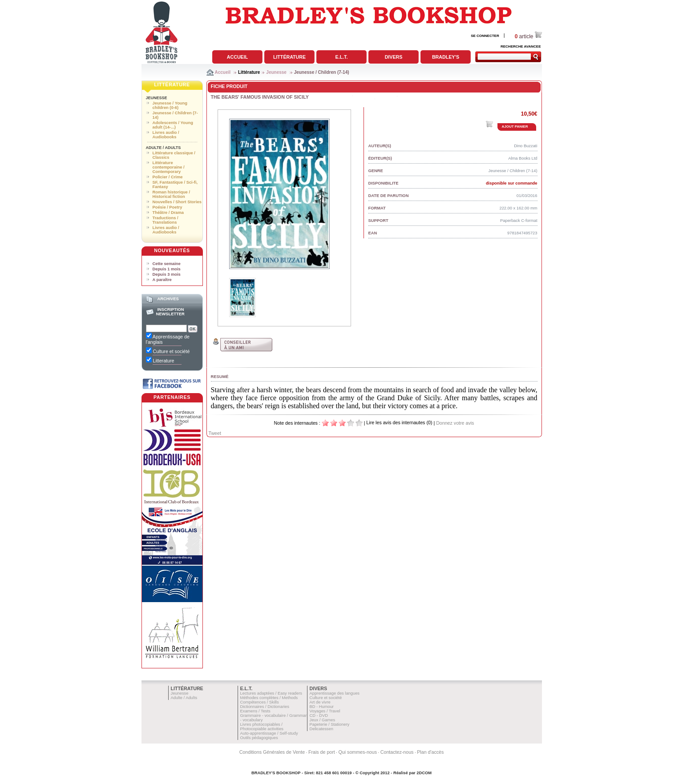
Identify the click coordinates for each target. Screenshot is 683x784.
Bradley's (446, 57)
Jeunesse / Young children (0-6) (170, 105)
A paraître (162, 280)
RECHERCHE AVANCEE (521, 46)
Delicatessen (321, 729)
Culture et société (326, 698)
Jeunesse (276, 72)
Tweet (215, 433)
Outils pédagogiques (259, 738)
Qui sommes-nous (358, 752)
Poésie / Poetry (168, 207)
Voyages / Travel (325, 711)
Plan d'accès (430, 752)
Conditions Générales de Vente (272, 752)
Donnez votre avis (455, 423)
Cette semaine (167, 264)
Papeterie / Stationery (330, 724)
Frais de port (322, 752)
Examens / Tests (255, 711)
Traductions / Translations (166, 220)
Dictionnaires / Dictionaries (265, 707)
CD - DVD (319, 716)
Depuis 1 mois (167, 269)
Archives (168, 299)
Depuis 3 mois (167, 274)
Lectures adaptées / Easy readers (271, 693)
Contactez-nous (397, 752)
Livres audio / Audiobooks (166, 135)
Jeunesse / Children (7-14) (322, 72)
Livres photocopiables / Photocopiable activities (262, 727)
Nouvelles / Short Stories (177, 202)
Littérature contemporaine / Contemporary (169, 167)
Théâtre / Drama (168, 213)
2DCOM (424, 773)
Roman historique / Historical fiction (171, 194)
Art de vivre (320, 702)
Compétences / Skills (260, 702)
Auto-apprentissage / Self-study (269, 733)
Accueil (237, 57)
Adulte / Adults (164, 148)
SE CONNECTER (485, 36)
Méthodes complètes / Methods (269, 698)
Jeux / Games (323, 720)
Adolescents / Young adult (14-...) (173, 125)
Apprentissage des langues (335, 693)
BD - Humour (322, 707)
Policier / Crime (168, 177)
